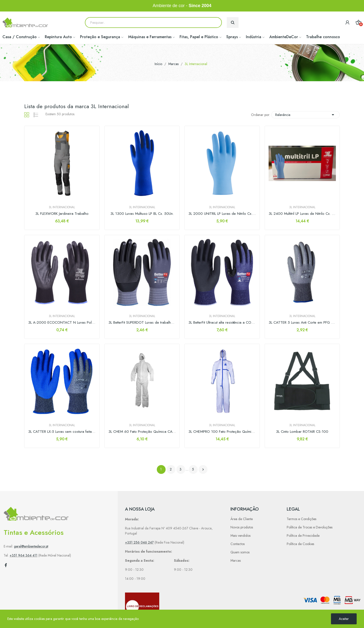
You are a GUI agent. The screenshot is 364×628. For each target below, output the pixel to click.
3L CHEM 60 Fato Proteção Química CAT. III (142, 432)
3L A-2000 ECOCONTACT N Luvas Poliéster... (62, 323)
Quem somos (240, 552)
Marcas (236, 560)
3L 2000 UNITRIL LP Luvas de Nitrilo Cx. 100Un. (222, 214)
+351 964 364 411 (23, 555)
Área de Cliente (242, 519)
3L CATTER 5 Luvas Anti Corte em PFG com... (302, 323)
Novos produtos (242, 527)
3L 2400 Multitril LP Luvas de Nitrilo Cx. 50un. (302, 214)
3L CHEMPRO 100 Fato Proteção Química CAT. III (222, 432)
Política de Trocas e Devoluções (310, 527)
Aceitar (344, 619)
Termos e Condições (301, 519)
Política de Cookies (300, 544)
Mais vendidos (240, 536)
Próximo (203, 469)
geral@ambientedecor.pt (31, 546)
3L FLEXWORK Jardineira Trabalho (62, 214)
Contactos (238, 544)
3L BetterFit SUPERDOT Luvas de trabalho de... (142, 323)
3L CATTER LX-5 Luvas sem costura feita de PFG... (62, 432)
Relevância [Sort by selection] (306, 115)
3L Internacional (62, 207)
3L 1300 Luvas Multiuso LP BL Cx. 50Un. (142, 214)
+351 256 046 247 (139, 542)
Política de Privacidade (303, 536)
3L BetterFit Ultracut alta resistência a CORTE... (222, 323)
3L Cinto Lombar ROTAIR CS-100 (302, 432)
